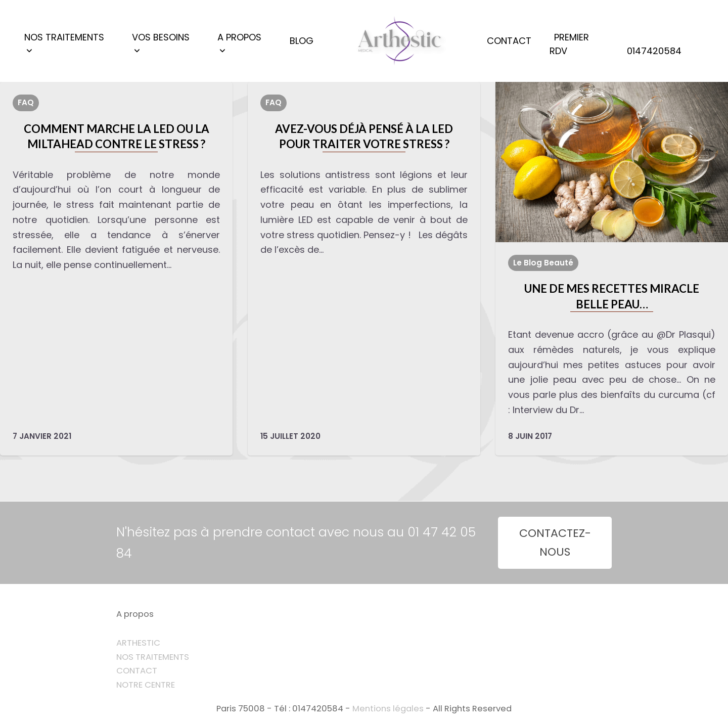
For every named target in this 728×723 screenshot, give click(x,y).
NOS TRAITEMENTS (153, 657)
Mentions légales (388, 709)
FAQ (26, 102)
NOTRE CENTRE (146, 685)
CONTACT (137, 671)
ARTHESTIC (138, 643)
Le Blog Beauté (543, 263)
